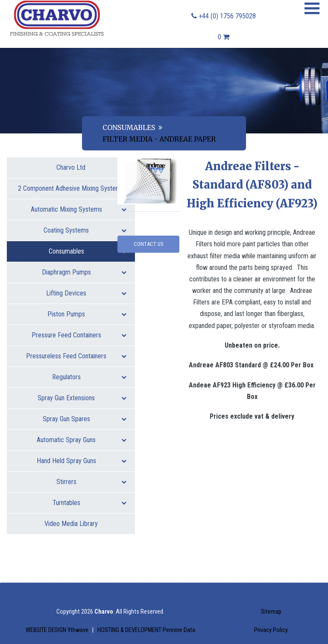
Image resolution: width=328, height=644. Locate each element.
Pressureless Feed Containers (76, 356)
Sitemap (271, 612)
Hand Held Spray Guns (82, 461)
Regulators (89, 377)
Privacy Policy (271, 630)
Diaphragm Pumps (84, 272)
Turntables (90, 503)
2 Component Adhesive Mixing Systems (72, 192)
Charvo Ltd (71, 167)
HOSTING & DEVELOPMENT (146, 630)
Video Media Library (71, 524)
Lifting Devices (86, 293)
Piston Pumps (87, 314)
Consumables (129, 127)
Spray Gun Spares (85, 419)
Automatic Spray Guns (82, 440)
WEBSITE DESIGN (58, 630)
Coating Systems (85, 230)
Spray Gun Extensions (82, 398)
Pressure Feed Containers (79, 335)
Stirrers (92, 482)
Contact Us (148, 244)
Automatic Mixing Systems (79, 209)
